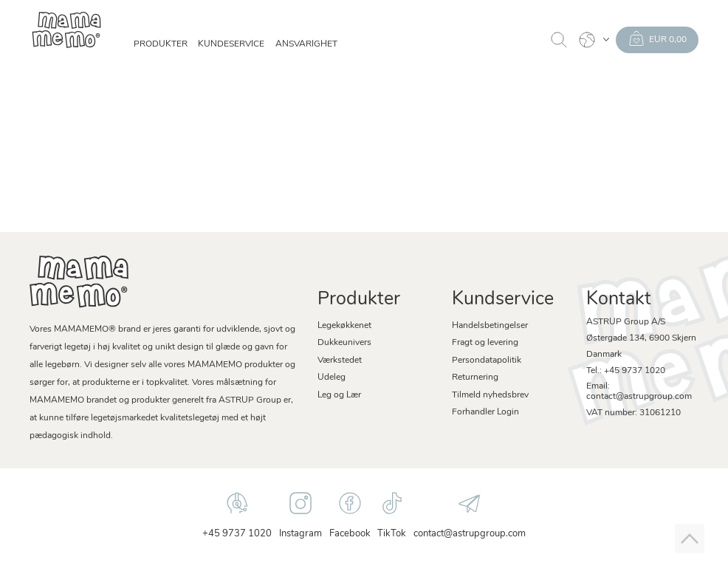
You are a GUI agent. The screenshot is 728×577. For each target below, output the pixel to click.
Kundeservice (231, 44)
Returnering (475, 378)
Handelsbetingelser (490, 326)
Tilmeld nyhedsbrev (490, 395)
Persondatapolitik (487, 361)
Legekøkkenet (344, 326)
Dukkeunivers (344, 343)
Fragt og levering (485, 343)
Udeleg (332, 378)
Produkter (161, 44)
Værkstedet (340, 361)
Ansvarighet (306, 44)
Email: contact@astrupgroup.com (639, 392)
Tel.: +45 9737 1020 (626, 371)
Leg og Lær (339, 395)
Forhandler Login (485, 412)
